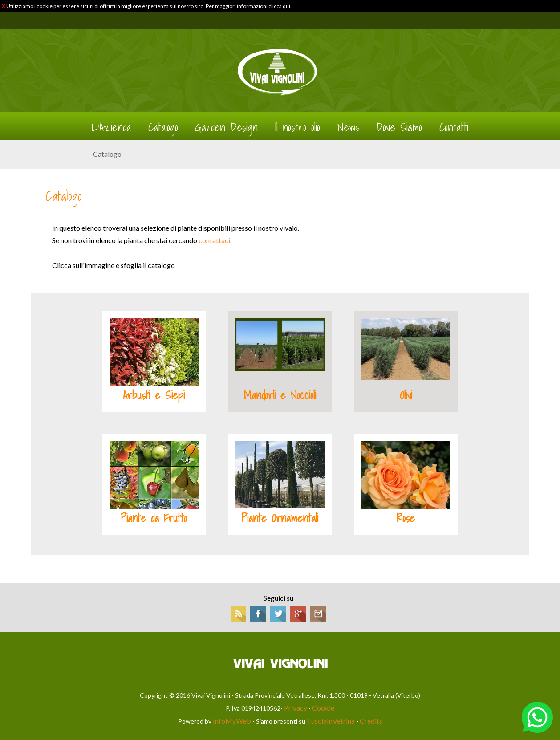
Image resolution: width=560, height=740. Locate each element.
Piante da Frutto (154, 518)
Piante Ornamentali (280, 518)
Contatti (454, 127)
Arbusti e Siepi (154, 395)
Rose (406, 518)
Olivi (406, 395)
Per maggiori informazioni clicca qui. (249, 6)
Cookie (323, 708)
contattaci (214, 240)
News (348, 127)
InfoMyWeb (232, 721)
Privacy (296, 708)
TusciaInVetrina (331, 721)
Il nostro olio (297, 127)
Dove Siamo (399, 127)
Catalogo (163, 127)
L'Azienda (111, 127)
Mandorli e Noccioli (280, 395)
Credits (371, 721)
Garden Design (226, 127)
